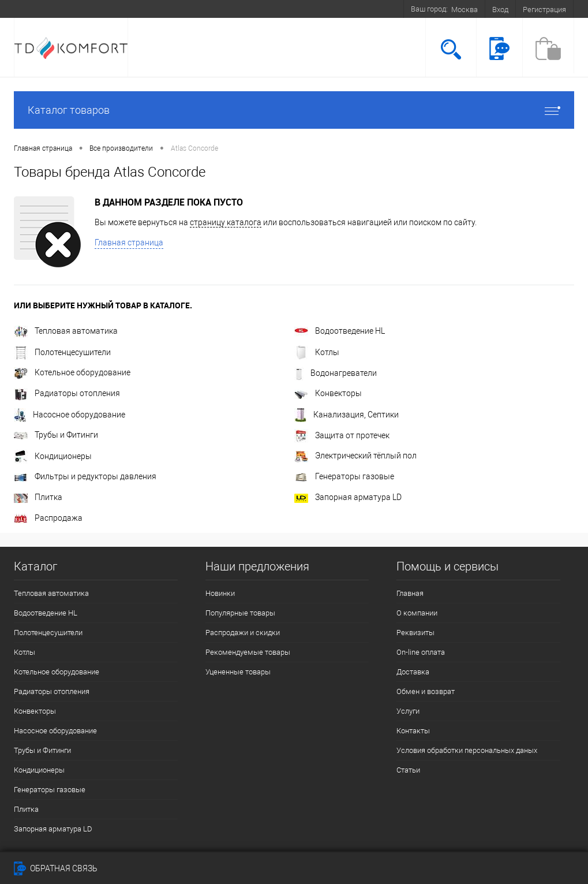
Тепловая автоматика (66, 331)
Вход (500, 10)
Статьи (408, 770)
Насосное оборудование (70, 415)
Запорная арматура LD (348, 497)
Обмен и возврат (426, 691)
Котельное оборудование (72, 372)
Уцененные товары (238, 672)
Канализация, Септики (347, 415)
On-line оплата (421, 652)
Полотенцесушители (62, 352)
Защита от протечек (342, 435)
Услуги (408, 711)
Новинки (220, 593)
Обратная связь (56, 868)
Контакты (413, 731)
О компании (417, 613)
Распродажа (48, 518)
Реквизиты (415, 633)
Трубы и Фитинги (56, 435)
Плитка (38, 497)
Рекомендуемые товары (248, 652)
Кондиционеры (53, 456)
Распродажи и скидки (243, 633)
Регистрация (544, 10)
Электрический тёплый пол (355, 456)
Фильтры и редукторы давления (85, 476)
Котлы (317, 352)
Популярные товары (240, 613)
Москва (465, 10)
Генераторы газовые (344, 476)
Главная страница (129, 243)
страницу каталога (226, 222)
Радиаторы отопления (67, 393)
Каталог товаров (294, 110)
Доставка (413, 672)
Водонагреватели (336, 373)
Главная (410, 593)
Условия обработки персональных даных (467, 750)
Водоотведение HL (340, 331)
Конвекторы (328, 393)
